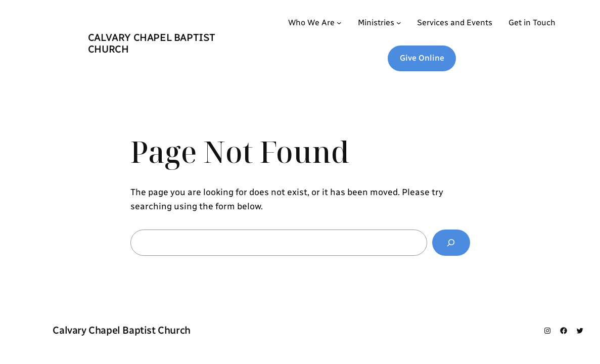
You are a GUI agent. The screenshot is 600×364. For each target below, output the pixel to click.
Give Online (422, 58)
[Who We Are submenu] (339, 23)
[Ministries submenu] (399, 23)
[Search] (451, 242)
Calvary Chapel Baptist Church (152, 43)
